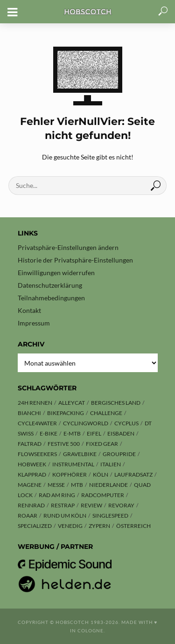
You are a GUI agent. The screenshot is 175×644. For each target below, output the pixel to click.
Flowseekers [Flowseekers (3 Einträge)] (37, 454)
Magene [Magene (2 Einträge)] (30, 485)
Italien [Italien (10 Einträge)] (111, 464)
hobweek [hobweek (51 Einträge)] (32, 464)
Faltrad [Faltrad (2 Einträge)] (30, 444)
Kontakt (29, 310)
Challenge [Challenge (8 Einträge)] (106, 413)
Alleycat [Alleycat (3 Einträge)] (72, 403)
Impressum (34, 323)
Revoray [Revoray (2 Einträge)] (121, 505)
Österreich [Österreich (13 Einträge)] (133, 526)
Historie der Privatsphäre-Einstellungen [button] (75, 260)
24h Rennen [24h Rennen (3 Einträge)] (35, 403)
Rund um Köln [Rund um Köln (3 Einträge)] (65, 516)
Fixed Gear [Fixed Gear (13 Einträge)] (102, 444)
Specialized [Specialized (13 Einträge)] (35, 526)
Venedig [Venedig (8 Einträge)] (70, 526)
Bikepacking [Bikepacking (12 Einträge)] (66, 413)
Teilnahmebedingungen (51, 298)
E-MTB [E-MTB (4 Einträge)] (72, 433)
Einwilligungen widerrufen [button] (56, 273)
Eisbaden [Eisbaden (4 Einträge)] (121, 433)
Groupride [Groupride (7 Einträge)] (119, 454)
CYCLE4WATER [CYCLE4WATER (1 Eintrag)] (37, 423)
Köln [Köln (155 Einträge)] (101, 474)
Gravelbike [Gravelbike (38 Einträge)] (80, 454)
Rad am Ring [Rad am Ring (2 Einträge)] (57, 495)
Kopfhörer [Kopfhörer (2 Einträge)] (70, 474)
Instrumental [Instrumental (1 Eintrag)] (73, 464)
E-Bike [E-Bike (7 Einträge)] (49, 433)
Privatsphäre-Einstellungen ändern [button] (68, 247)
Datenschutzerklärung (50, 285)
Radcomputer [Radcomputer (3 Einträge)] (103, 495)
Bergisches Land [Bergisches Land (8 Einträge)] (116, 403)
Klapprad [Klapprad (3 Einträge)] (32, 474)
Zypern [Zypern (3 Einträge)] (99, 526)
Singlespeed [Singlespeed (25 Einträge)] (110, 516)
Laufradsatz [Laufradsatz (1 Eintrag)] (133, 474)
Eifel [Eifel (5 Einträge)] (94, 433)
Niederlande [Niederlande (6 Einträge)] (108, 485)
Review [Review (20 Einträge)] (91, 505)
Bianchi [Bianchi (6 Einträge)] (29, 413)
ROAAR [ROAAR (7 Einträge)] (28, 516)
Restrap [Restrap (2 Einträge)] (63, 505)
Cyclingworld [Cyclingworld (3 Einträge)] (86, 423)
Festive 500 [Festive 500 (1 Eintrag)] (64, 444)
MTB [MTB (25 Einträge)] (77, 485)
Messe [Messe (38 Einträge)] (56, 485)
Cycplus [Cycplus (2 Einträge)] (126, 423)
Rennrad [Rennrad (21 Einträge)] (31, 505)
